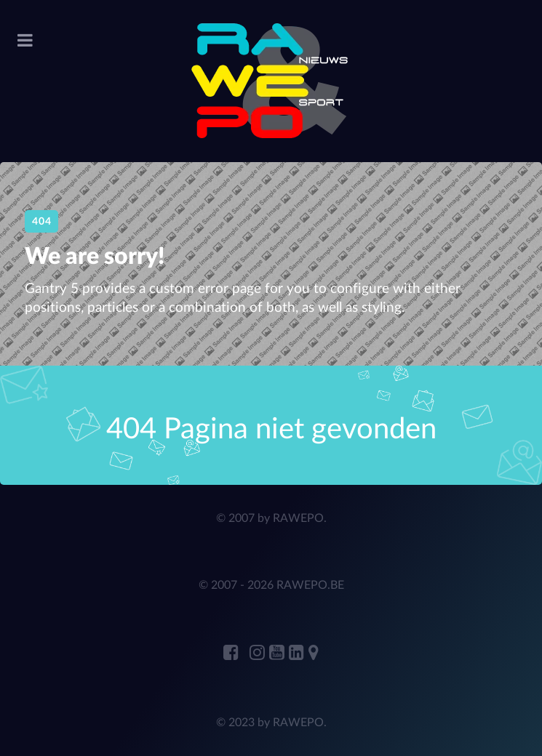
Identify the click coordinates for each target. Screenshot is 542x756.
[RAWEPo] (271, 81)
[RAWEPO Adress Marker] (314, 654)
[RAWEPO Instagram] (259, 654)
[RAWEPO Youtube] (279, 654)
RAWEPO (298, 518)
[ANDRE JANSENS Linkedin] (299, 654)
